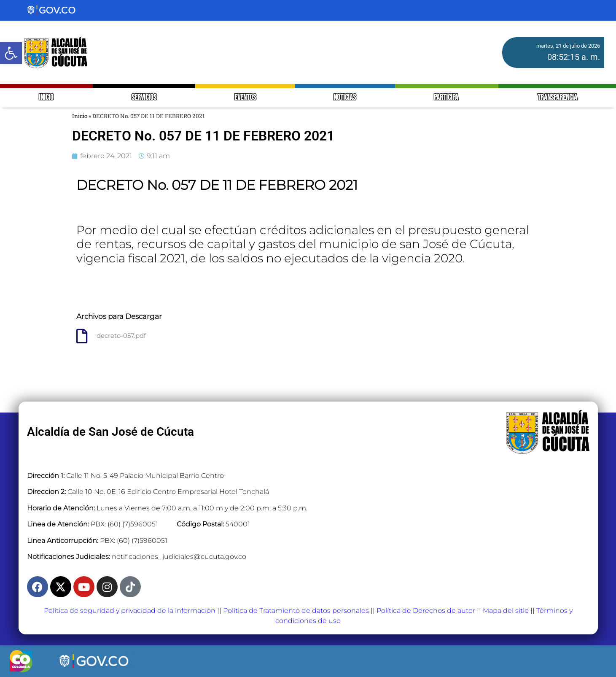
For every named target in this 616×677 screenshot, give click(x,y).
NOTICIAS (345, 98)
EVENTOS (245, 98)
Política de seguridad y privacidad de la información (130, 611)
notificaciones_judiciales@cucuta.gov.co (179, 557)
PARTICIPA (447, 98)
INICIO (46, 98)
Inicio (80, 116)
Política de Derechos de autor (426, 611)
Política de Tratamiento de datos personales (296, 611)
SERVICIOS (144, 98)
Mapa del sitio (506, 611)
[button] (11, 53)
